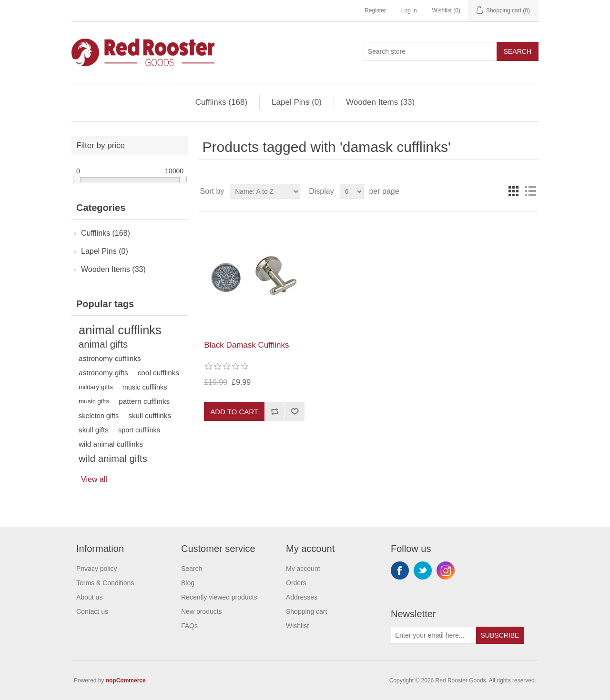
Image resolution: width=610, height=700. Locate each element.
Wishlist (297, 626)
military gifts (96, 387)
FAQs (189, 626)
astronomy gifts (103, 373)
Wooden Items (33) (380, 102)
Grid (513, 191)
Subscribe (500, 635)
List (530, 191)
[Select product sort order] (265, 191)
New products (202, 611)
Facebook (400, 570)
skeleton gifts (99, 416)
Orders (296, 583)
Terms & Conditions (105, 583)
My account (303, 569)
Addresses (302, 597)
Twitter (423, 570)
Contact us (92, 611)
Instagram (446, 570)
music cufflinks (145, 387)
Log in (409, 10)
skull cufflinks (150, 415)
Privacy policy (97, 569)
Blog (188, 583)
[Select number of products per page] (352, 191)
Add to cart (234, 412)
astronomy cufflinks (110, 358)
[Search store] (430, 51)
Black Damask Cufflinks (246, 345)
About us (89, 597)
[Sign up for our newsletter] (434, 635)
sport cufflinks (139, 430)
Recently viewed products (219, 597)
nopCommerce (126, 680)
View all (94, 479)
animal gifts (103, 344)
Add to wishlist (295, 411)
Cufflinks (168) (221, 102)
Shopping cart (306, 611)
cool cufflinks (158, 373)
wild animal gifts (113, 459)
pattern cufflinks (144, 401)
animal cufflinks (120, 330)
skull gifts (94, 430)
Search (518, 51)
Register (375, 10)
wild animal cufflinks (111, 444)
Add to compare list (274, 411)
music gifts (94, 401)
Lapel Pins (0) (297, 102)
